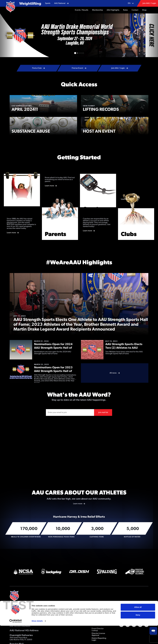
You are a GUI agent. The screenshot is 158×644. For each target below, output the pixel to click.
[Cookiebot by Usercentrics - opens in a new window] (16, 639)
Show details (37, 639)
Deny (138, 633)
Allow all (138, 625)
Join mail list (103, 412)
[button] (48, 3)
